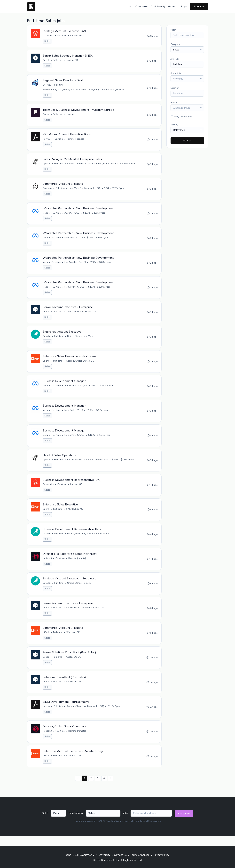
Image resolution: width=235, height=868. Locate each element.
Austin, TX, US (72, 215)
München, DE (73, 640)
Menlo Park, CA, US (75, 290)
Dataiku (47, 340)
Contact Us (120, 855)
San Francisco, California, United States (88, 465)
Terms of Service (147, 831)
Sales (47, 41)
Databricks (48, 36)
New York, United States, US (81, 315)
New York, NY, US (74, 240)
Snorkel (47, 86)
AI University (158, 7)
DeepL (46, 61)
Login (184, 7)
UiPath (46, 365)
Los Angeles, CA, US (75, 265)
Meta (45, 215)
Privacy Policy (129, 831)
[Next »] (111, 788)
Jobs (130, 7)
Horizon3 (47, 565)
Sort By (174, 125)
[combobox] (187, 50)
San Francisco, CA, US (76, 390)
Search (187, 141)
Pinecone (47, 190)
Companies (142, 7)
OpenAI (47, 165)
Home (172, 7)
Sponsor (199, 7)
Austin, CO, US (74, 665)
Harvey (46, 140)
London (70, 115)
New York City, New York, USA (85, 190)
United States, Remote (79, 590)
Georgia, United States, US (80, 365)
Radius (174, 102)
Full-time (62, 36)
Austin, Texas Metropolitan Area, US (85, 615)
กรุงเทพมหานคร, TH (76, 515)
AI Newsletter (83, 855)
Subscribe (184, 823)
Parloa (46, 115)
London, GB (76, 36)
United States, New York (80, 340)
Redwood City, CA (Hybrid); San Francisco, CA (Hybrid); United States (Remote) (84, 90)
